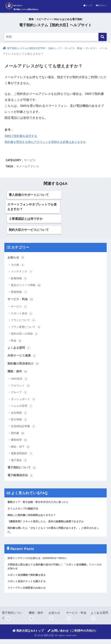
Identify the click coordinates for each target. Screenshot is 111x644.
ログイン (101, 5)
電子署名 (19, 462)
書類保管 (19, 442)
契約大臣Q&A (23, 6)
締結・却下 (21, 449)
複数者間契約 (22, 456)
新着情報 (19, 279)
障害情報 (19, 293)
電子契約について (23, 470)
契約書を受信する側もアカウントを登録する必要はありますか (48, 142)
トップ (88, 5)
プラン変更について (26, 328)
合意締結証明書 (23, 429)
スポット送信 (22, 315)
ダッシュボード (23, 401)
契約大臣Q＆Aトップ (28, 635)
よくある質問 (20, 349)
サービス (30, 160)
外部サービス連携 (23, 357)
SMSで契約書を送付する (22, 136)
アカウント (21, 388)
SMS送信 (19, 381)
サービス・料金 (21, 300)
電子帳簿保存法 (21, 478)
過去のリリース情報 (26, 286)
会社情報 (19, 415)
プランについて (23, 321)
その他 (18, 266)
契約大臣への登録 (25, 335)
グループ (19, 395)
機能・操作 (18, 373)
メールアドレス (29, 166)
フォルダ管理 (22, 408)
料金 (16, 342)
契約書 (18, 435)
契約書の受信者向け (24, 365)
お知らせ (17, 258)
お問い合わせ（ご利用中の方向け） (73, 635)
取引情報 (19, 422)
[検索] (103, 37)
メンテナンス (22, 273)
